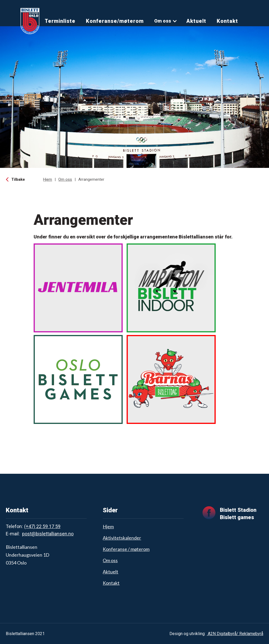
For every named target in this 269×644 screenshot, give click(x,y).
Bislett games (237, 517)
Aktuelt (196, 21)
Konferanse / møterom (126, 549)
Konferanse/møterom (115, 21)
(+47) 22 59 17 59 (42, 526)
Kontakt (227, 21)
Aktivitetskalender (122, 538)
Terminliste (60, 21)
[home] (30, 21)
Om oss (163, 21)
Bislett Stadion (238, 510)
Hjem (48, 179)
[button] (166, 21)
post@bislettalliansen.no (48, 534)
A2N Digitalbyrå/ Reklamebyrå (235, 634)
